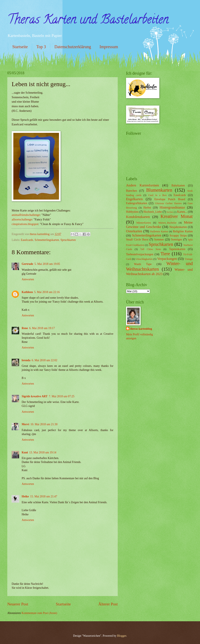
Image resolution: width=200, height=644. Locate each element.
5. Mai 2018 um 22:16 (47, 292)
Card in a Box (157, 195)
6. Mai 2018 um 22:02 (44, 360)
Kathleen (27, 292)
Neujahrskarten (178, 227)
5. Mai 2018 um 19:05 (47, 264)
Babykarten (178, 186)
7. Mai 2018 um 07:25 (62, 396)
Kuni (25, 452)
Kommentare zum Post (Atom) (39, 613)
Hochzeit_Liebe (153, 212)
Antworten (28, 279)
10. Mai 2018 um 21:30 (44, 424)
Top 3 (41, 47)
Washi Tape (143, 264)
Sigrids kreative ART (35, 396)
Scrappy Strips (178, 236)
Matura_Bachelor (167, 223)
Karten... (182, 212)
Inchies (170, 212)
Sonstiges (177, 240)
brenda (26, 360)
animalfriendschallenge (26, 215)
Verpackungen (167, 259)
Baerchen (131, 191)
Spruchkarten (68, 240)
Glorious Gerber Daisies (168, 203)
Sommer (159, 240)
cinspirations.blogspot (25, 224)
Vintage (189, 259)
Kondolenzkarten (138, 217)
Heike (25, 496)
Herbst (147, 208)
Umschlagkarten (144, 259)
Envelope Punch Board (170, 199)
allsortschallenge (22, 219)
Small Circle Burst (137, 240)
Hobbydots (132, 212)
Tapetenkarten (177, 249)
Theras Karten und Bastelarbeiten (88, 21)
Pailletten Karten (159, 231)
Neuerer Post (18, 604)
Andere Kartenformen (142, 185)
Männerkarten (144, 223)
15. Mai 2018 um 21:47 (44, 496)
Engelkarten (134, 199)
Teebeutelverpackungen (140, 254)
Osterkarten (134, 231)
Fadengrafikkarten (137, 203)
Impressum (109, 47)
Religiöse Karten (183, 231)
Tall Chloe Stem (151, 249)
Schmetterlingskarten (47, 240)
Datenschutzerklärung (73, 47)
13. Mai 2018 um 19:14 (43, 452)
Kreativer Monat (177, 216)
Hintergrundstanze (172, 207)
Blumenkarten (159, 190)
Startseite (20, 47)
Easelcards (27, 240)
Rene (25, 328)
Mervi (25, 424)
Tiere (165, 254)
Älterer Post (108, 604)
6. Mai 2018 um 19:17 (42, 328)
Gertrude (27, 264)
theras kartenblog (141, 329)
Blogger (122, 636)
